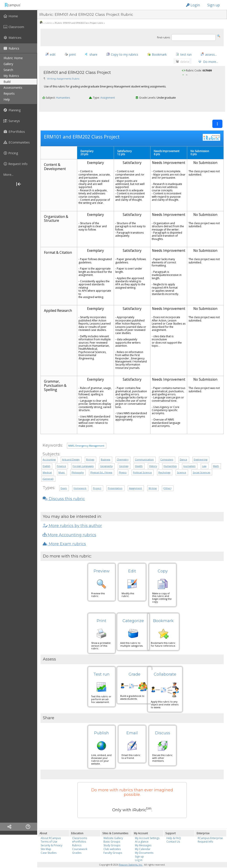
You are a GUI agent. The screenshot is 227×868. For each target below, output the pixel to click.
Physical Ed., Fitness (101, 465)
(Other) (167, 481)
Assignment (108, 99)
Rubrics (77, 838)
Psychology (164, 465)
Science (182, 465)
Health (139, 459)
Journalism (189, 459)
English (46, 459)
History (153, 459)
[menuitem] (19, 16)
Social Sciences (201, 465)
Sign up (214, 5)
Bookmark (163, 613)
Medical (47, 465)
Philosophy (78, 465)
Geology (124, 459)
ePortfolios (79, 834)
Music (62, 465)
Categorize (133, 613)
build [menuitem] (7, 82)
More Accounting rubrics (69, 528)
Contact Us (173, 834)
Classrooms (80, 831)
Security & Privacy (52, 838)
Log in (139, 853)
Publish (101, 726)
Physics (123, 465)
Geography (106, 459)
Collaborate (165, 667)
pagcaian (195, 77)
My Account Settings (147, 831)
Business (106, 452)
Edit (132, 564)
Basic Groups (112, 834)
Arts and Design (71, 452)
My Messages (143, 838)
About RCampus (51, 831)
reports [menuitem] (9, 93)
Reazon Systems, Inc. (131, 857)
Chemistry (123, 452)
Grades (77, 846)
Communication (144, 452)
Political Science (142, 465)
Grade (134, 667)
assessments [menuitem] (13, 88)
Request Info (205, 834)
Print (101, 613)
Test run (101, 667)
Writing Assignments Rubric (63, 80)
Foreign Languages (83, 459)
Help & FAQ (174, 831)
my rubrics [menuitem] (11, 76)
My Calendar (143, 842)
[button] (219, 36)
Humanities (63, 99)
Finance (61, 459)
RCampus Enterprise (210, 831)
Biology (90, 452)
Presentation (115, 481)
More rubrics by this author (72, 518)
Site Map (46, 842)
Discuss (163, 726)
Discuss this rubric (64, 492)
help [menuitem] (7, 99)
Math (216, 459)
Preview (102, 564)
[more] (19, 174)
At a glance (142, 834)
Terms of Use (49, 834)
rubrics (49, 23)
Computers (167, 452)
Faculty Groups (113, 846)
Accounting (49, 452)
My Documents (144, 846)
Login (193, 5)
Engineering (201, 452)
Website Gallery (113, 831)
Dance (183, 452)
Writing (153, 481)
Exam (64, 481)
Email (132, 726)
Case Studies (49, 846)
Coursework (80, 842)
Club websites (112, 842)
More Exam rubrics (64, 537)
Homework (80, 481)
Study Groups (112, 838)
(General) (48, 472)
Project (97, 481)
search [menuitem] (8, 70)
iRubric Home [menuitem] (13, 58)
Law (204, 459)
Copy (163, 564)
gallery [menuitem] (8, 64)
